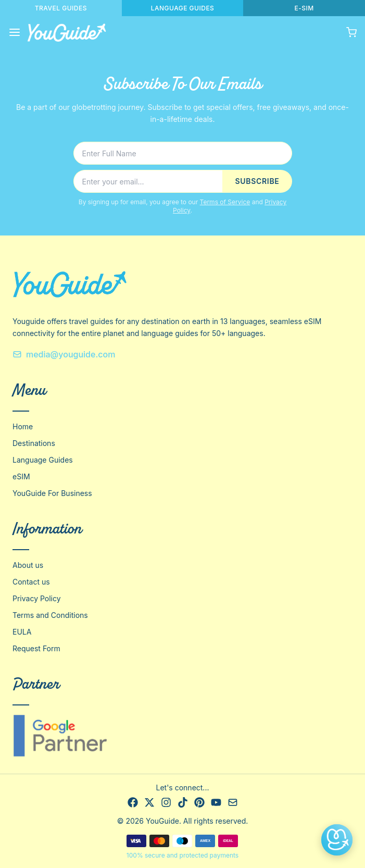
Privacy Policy (37, 598)
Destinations (34, 443)
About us (28, 565)
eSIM (21, 476)
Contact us (31, 582)
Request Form (36, 648)
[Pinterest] (199, 802)
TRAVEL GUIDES (61, 8)
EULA (22, 632)
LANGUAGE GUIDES (183, 8)
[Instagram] (166, 802)
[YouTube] (216, 802)
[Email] (233, 802)
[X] (149, 802)
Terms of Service (225, 202)
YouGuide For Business (52, 493)
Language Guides (43, 460)
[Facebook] (133, 802)
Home (23, 426)
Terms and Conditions (50, 615)
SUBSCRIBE (257, 181)
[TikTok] (183, 802)
